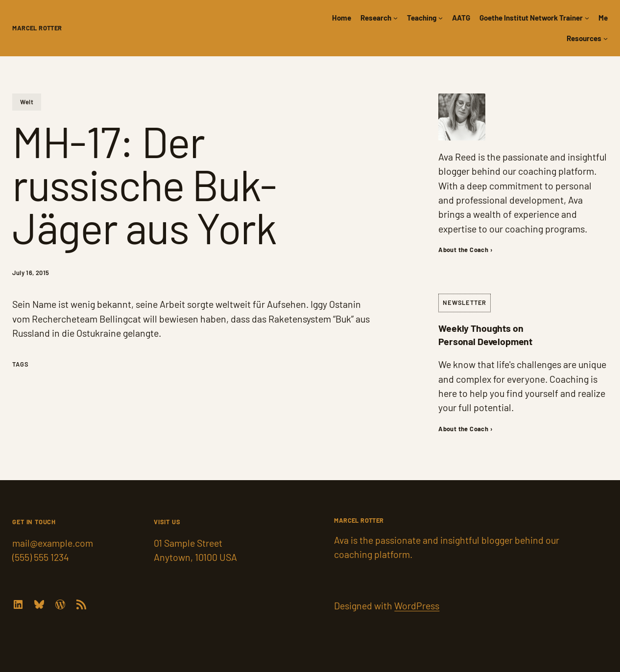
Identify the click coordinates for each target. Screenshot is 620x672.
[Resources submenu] (606, 38)
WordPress (417, 605)
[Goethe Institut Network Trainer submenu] (587, 18)
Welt (27, 102)
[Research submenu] (395, 18)
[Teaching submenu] (441, 18)
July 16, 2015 (31, 273)
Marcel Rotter (37, 28)
